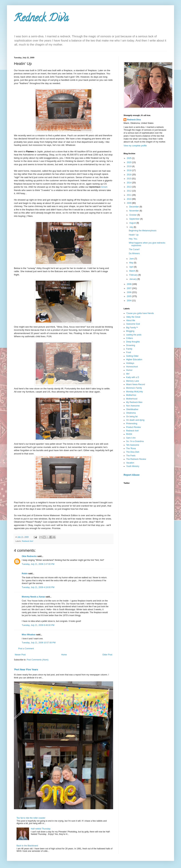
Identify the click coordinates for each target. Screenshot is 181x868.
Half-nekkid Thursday (41, 829)
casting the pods (134, 335)
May (132, 263)
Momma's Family (134, 388)
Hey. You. (133, 239)
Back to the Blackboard (27, 846)
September (135, 219)
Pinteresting (132, 424)
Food (129, 352)
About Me (131, 320)
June (132, 259)
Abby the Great (133, 317)
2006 (129, 292)
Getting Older (132, 356)
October (133, 215)
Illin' (128, 374)
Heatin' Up (134, 235)
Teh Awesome (133, 445)
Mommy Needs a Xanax (33, 597)
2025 (129, 158)
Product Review (133, 427)
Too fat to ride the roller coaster (31, 818)
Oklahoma (131, 413)
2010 (129, 199)
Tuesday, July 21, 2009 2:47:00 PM (38, 564)
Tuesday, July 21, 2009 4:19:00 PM (38, 587)
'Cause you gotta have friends (140, 313)
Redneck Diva (41, 19)
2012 (129, 191)
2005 (129, 296)
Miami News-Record (136, 384)
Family (129, 349)
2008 (129, 284)
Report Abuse (131, 475)
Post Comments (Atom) (38, 660)
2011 (129, 195)
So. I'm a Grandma (135, 441)
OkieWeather (132, 409)
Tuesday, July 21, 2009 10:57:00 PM (39, 643)
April (132, 267)
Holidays (130, 363)
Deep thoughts (133, 342)
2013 (129, 187)
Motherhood (132, 399)
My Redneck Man (134, 402)
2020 (129, 162)
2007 (129, 288)
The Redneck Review (136, 459)
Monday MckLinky (135, 392)
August (133, 223)
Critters (130, 338)
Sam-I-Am (131, 438)
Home (64, 655)
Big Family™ (132, 328)
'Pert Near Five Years (26, 669)
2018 (129, 170)
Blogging (130, 331)
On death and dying (135, 420)
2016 (129, 175)
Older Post (107, 655)
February (134, 275)
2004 (129, 301)
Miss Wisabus (29, 635)
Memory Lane (133, 381)
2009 (129, 203)
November (134, 211)
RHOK (129, 434)
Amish (104, 187)
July (131, 227)
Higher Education (134, 360)
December (134, 207)
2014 (129, 183)
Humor (129, 370)
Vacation (130, 463)
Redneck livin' (28, 541)
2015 (129, 179)
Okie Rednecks (29, 556)
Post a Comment (26, 649)
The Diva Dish (133, 452)
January (133, 279)
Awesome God (133, 324)
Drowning (131, 345)
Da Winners (134, 253)
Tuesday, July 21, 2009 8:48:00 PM (38, 625)
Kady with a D (133, 377)
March (133, 271)
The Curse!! (134, 249)
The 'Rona (131, 448)
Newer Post (20, 655)
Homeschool (132, 367)
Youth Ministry (133, 466)
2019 (129, 166)
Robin (25, 574)
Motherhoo (131, 395)
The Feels (131, 456)
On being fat (132, 417)
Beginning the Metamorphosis (143, 231)
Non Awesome (133, 406)
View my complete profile (135, 146)
